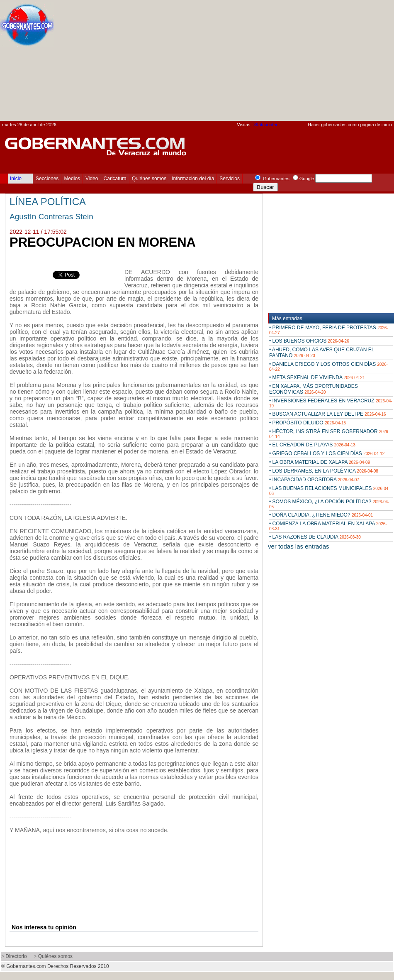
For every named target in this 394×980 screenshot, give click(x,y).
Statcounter (266, 125)
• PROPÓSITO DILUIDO (308, 423)
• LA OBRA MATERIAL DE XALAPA (320, 462)
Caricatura (115, 179)
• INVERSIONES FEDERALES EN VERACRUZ (331, 403)
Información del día (193, 179)
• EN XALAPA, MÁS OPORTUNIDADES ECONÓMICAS (314, 389)
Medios (72, 179)
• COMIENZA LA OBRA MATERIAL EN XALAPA (328, 526)
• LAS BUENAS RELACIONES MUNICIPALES (330, 491)
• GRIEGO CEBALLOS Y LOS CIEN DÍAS (327, 453)
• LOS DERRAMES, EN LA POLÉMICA (324, 471)
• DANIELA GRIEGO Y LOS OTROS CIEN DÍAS (328, 366)
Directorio (16, 956)
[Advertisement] (314, 63)
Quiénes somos (149, 179)
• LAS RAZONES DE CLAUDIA (315, 537)
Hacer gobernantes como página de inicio (350, 125)
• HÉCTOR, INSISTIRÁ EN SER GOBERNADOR (329, 434)
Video (92, 179)
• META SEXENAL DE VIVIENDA (317, 377)
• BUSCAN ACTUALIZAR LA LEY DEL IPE (327, 414)
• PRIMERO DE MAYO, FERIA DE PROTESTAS (329, 330)
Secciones (47, 179)
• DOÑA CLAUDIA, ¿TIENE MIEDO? (321, 515)
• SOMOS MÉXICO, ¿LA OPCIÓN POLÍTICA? (329, 504)
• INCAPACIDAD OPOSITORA (314, 480)
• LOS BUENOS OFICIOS (309, 341)
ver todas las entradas (299, 546)
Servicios (230, 179)
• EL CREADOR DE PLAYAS (312, 445)
